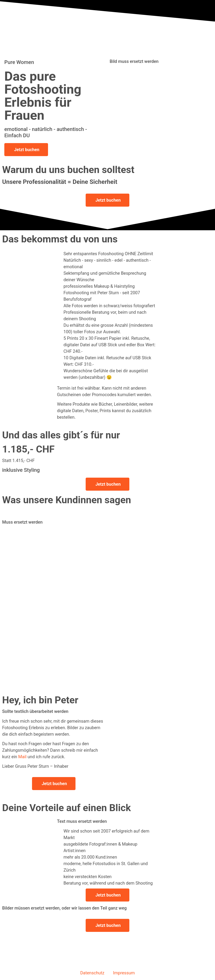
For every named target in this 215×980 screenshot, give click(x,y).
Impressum (124, 973)
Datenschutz (92, 973)
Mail (22, 757)
